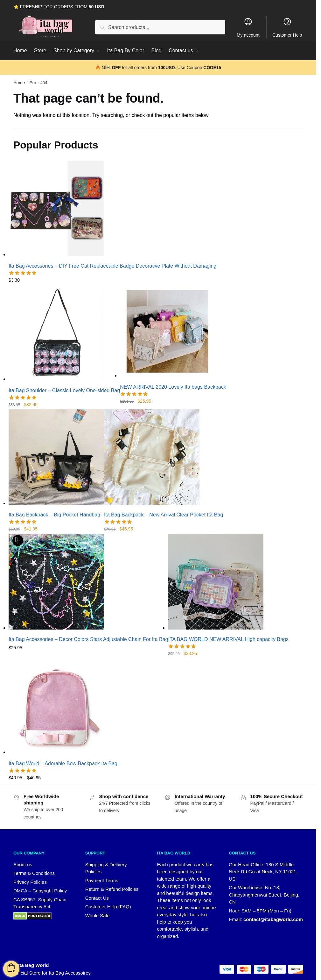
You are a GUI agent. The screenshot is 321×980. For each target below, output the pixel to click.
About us (23, 865)
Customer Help (287, 27)
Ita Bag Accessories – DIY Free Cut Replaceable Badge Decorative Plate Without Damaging (112, 266)
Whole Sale (98, 915)
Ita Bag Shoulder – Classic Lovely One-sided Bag (64, 390)
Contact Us (97, 898)
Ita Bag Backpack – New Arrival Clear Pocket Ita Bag (164, 515)
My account (248, 27)
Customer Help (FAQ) (108, 907)
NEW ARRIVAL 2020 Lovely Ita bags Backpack (173, 387)
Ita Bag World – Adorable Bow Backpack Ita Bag (63, 764)
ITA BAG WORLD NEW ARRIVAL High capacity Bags (228, 639)
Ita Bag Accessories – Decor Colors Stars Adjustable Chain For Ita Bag (88, 639)
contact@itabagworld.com (273, 919)
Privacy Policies (30, 882)
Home (19, 83)
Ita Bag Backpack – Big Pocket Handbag (54, 515)
